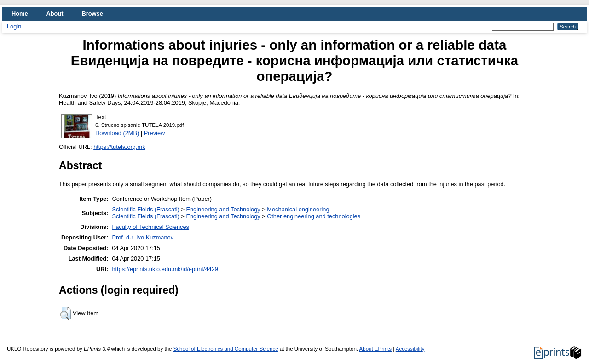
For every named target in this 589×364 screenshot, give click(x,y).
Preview (155, 133)
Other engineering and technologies (314, 216)
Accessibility (410, 349)
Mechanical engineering (298, 209)
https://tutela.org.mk (119, 147)
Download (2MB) (117, 133)
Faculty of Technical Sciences (150, 227)
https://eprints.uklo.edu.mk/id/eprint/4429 (165, 269)
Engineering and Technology (223, 209)
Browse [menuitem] (92, 14)
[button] (66, 313)
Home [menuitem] (20, 14)
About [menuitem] (55, 14)
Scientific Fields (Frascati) (145, 209)
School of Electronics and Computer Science (226, 349)
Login (14, 26)
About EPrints (375, 349)
